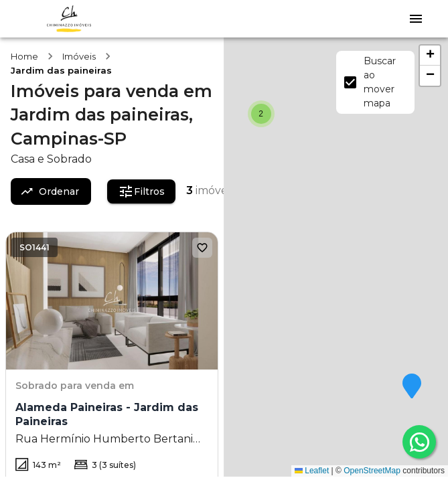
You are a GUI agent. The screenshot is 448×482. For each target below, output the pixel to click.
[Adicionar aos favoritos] (202, 248)
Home (24, 56)
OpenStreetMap (372, 471)
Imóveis (79, 56)
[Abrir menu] (416, 19)
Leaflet (312, 471)
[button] (412, 387)
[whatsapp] (419, 442)
